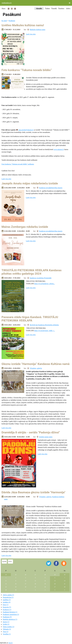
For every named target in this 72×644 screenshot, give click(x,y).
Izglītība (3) (7, 600)
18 (35, 584)
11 (35, 581)
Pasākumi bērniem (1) (10, 612)
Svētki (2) (6, 624)
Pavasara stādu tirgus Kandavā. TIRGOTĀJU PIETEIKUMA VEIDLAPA (30, 319)
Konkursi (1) (7, 610)
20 (55, 584)
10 (26, 581)
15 (6, 584)
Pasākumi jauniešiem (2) (11, 614)
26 (26, 575)
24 (6, 575)
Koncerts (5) (7, 607)
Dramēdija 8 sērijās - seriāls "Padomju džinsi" (31, 432)
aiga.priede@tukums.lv (26, 130)
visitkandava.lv (7, 3)
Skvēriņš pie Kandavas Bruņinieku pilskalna (44, 325)
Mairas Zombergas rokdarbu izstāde (25, 227)
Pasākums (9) (7, 617)
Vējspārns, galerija (36, 368)
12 (45, 581)
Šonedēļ (54, 9)
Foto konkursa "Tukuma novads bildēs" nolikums (18, 164)
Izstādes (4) (7, 602)
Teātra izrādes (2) (9, 627)
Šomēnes (61, 9)
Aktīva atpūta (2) (8, 595)
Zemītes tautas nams (46, 437)
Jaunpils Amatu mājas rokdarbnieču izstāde (30, 183)
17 (26, 584)
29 (55, 575)
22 (6, 587)
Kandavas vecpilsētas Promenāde (41, 278)
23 (16, 587)
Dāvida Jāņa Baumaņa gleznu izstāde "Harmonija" (33, 492)
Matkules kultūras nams (37, 30)
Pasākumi (12, 21)
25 (16, 575)
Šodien (48, 9)
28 (45, 575)
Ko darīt (4, 21)
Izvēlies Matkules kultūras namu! (23, 25)
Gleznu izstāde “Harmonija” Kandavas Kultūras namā (35, 364)
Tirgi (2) (6, 632)
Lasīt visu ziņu (31, 34)
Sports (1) (6, 622)
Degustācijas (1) (8, 597)
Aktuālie (39, 9)
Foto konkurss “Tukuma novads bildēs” (27, 70)
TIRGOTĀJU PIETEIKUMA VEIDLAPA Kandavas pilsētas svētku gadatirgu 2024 (32, 272)
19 (45, 584)
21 (65, 584)
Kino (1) (6, 605)
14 (65, 581)
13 (55, 581)
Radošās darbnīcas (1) (10, 619)
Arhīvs (68, 9)
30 (65, 575)
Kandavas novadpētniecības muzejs (51, 188)
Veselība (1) (7, 634)
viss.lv (10, 643)
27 (35, 575)
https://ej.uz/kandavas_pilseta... (45, 284)
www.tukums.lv (59, 149)
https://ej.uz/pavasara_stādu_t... (45, 331)
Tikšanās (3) (7, 629)
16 (16, 584)
